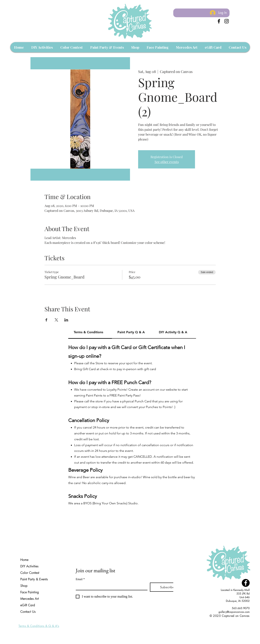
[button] (42, 47)
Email (80, 579)
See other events (167, 162)
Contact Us (28, 612)
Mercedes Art (30, 599)
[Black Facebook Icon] (219, 21)
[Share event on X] (56, 320)
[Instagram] (227, 21)
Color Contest (30, 573)
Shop (24, 586)
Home (24, 560)
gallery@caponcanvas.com (234, 612)
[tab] (90, 332)
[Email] (110, 586)
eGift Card (28, 605)
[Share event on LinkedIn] (66, 320)
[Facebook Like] (242, 620)
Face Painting (30, 592)
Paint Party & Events (34, 579)
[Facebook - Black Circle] (246, 583)
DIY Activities (29, 566)
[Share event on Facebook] (46, 320)
